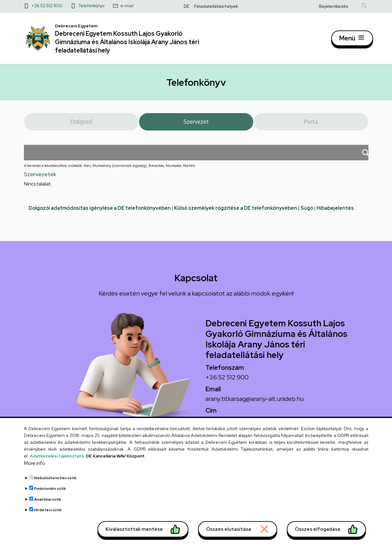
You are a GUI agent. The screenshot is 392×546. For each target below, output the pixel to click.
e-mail (127, 6)
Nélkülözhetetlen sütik (55, 482)
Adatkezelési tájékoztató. (57, 460)
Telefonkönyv (91, 6)
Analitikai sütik (48, 504)
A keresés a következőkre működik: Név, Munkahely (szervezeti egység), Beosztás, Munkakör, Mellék (109, 167)
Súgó (307, 210)
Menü (347, 39)
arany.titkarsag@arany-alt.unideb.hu (255, 400)
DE (187, 6)
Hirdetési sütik (48, 515)
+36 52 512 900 (47, 6)
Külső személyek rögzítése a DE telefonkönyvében (236, 210)
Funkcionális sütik (50, 493)
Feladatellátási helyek (216, 6)
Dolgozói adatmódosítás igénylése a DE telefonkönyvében (100, 210)
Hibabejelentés (335, 210)
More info (34, 468)
